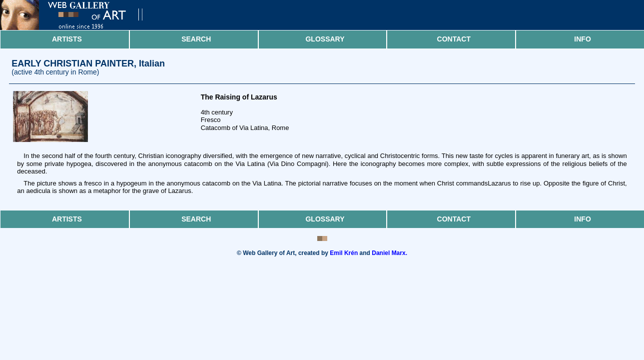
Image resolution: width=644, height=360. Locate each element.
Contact (454, 39)
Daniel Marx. (389, 253)
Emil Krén (344, 253)
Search (196, 39)
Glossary (325, 39)
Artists (67, 39)
